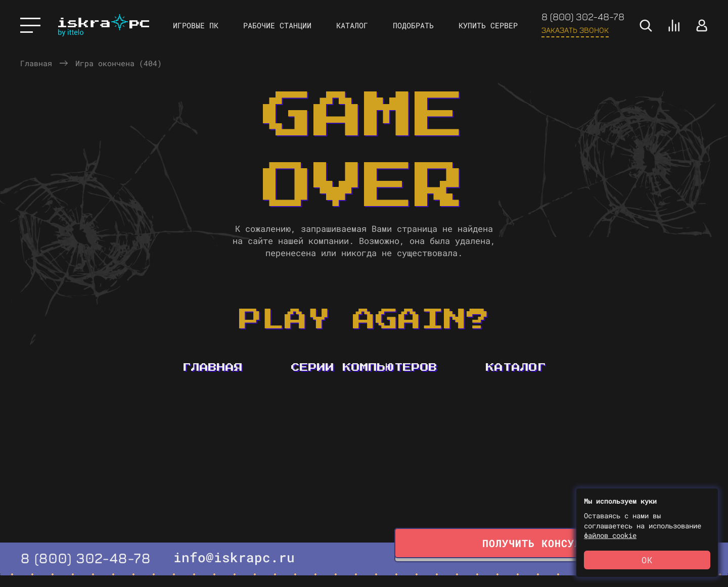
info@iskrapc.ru (234, 557)
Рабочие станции (277, 25)
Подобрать (413, 25)
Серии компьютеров (364, 368)
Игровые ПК (196, 25)
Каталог (352, 25)
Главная (36, 63)
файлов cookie (610, 535)
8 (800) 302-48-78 (583, 16)
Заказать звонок (575, 30)
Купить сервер (488, 25)
